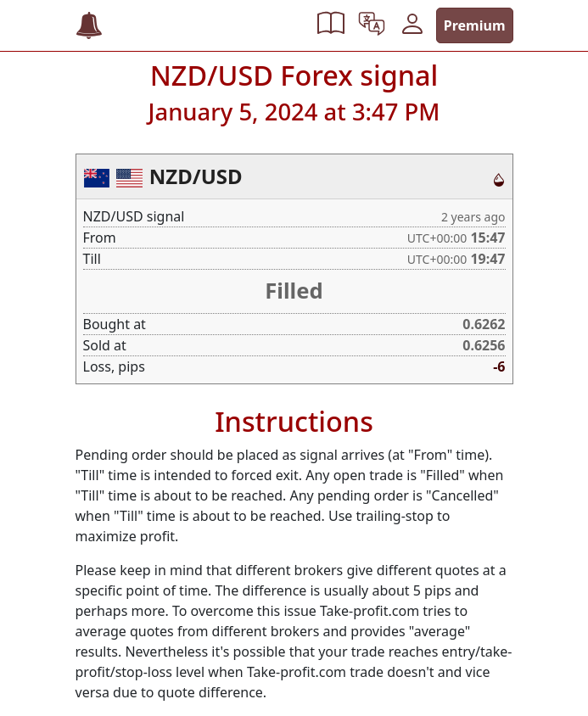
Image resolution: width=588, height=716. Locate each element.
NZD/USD (196, 176)
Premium (475, 25)
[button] (331, 25)
